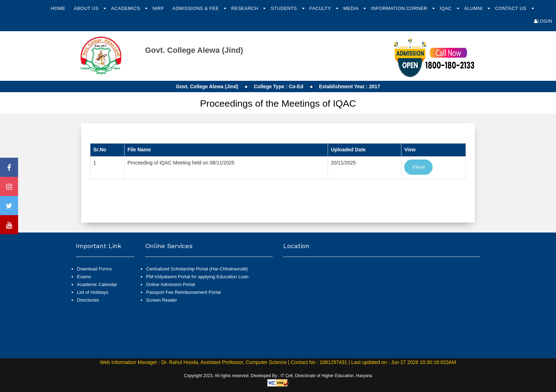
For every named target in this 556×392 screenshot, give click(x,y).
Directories (88, 300)
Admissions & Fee (196, 8)
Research (245, 8)
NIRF (158, 8)
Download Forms (94, 269)
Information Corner (400, 8)
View (418, 167)
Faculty (321, 8)
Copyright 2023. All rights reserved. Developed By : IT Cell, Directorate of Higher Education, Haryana (278, 376)
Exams (84, 277)
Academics (126, 8)
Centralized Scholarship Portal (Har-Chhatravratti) (197, 269)
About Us (87, 8)
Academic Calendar (97, 284)
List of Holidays (93, 292)
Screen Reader (162, 300)
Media (352, 8)
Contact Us (511, 8)
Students (284, 8)
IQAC (446, 8)
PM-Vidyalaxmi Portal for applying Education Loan (197, 277)
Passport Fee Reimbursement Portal (183, 292)
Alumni (474, 8)
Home (58, 8)
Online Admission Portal (171, 284)
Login (543, 21)
